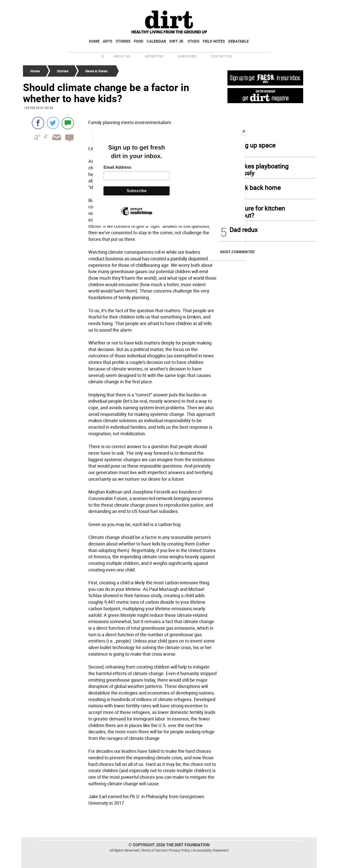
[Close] (244, 131)
